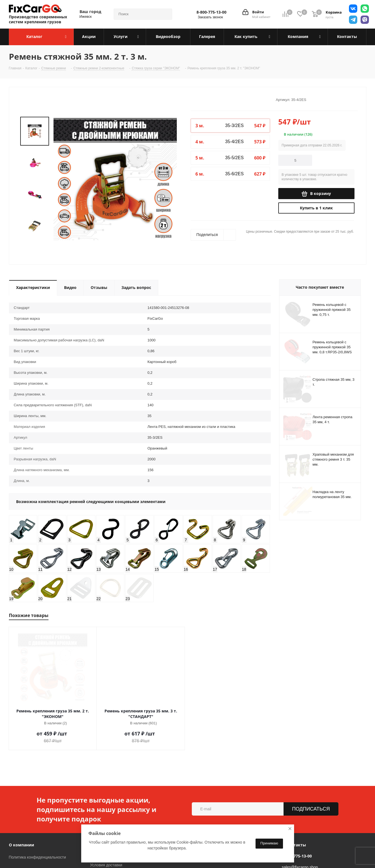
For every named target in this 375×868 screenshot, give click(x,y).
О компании (21, 815)
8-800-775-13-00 (211, 12)
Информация (104, 815)
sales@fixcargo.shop (300, 838)
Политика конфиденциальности (38, 828)
